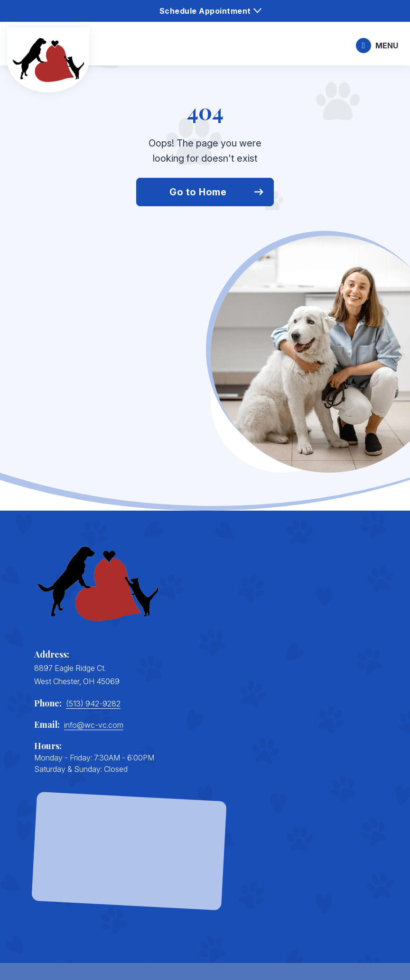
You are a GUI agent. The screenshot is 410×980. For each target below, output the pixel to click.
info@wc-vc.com (94, 725)
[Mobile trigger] (377, 46)
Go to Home (198, 192)
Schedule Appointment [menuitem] (205, 11)
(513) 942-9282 (93, 704)
